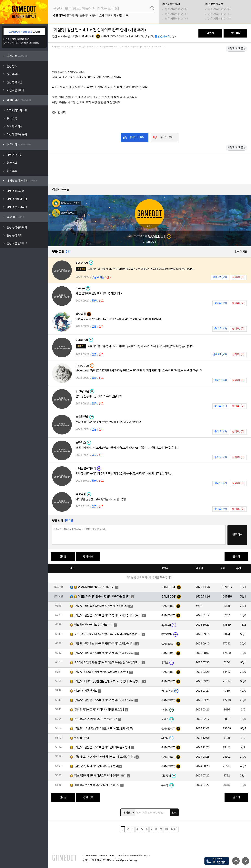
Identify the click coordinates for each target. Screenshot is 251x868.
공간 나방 (124, 16)
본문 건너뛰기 (162, 36)
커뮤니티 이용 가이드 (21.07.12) (96, 587)
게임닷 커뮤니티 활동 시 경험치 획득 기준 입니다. (104, 597)
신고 (174, 36)
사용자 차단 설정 (236, 49)
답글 (94, 301)
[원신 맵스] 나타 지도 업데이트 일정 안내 (96, 766)
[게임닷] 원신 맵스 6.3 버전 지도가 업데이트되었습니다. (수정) (108, 615)
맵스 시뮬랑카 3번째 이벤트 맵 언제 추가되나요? (100, 776)
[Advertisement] (150, 60)
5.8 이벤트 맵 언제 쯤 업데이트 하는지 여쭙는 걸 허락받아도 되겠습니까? (108, 663)
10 (166, 829)
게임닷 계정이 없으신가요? (17, 39)
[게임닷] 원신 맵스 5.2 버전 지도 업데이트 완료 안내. (102, 747)
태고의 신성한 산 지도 (86, 691)
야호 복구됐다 (82, 738)
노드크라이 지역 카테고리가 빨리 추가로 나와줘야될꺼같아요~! (108, 634)
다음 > (174, 829)
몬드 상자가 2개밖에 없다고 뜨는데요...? (96, 719)
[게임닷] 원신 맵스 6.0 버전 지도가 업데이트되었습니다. (104, 644)
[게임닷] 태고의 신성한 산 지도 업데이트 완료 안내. (101, 672)
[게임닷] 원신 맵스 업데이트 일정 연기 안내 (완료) (101, 606)
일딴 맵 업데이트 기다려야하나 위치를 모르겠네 (99, 710)
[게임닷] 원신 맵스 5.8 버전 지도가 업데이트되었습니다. (104, 653)
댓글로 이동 (98, 277)
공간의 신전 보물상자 (78, 16)
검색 (174, 812)
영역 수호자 (98, 16)
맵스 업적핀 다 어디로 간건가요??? (94, 625)
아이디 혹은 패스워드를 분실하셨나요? (22, 43)
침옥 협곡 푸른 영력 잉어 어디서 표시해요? (97, 785)
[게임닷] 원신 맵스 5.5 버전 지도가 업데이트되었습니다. (104, 700)
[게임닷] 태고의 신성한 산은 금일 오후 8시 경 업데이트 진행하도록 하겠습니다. (108, 681)
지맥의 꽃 (111, 16)
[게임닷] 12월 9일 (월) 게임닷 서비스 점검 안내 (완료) (104, 729)
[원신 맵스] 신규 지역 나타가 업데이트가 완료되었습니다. (105, 757)
